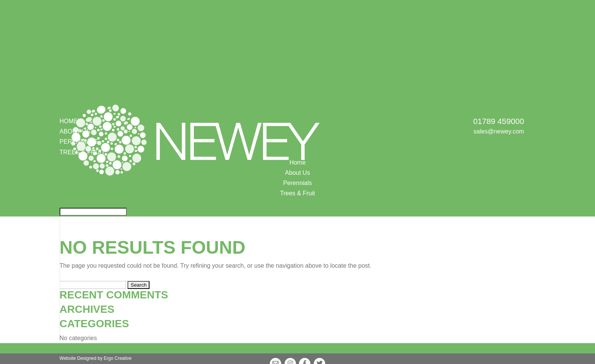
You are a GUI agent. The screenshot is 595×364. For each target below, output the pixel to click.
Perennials (297, 183)
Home (69, 121)
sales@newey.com (499, 131)
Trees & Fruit (297, 193)
